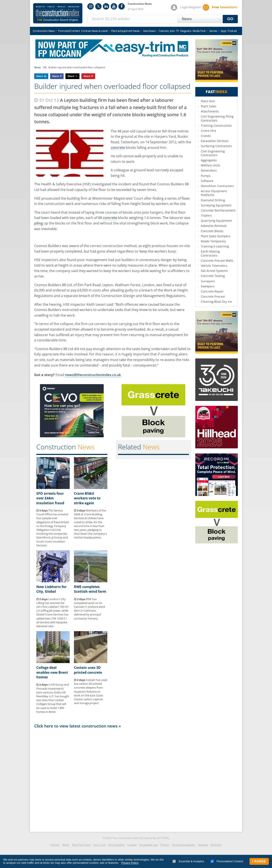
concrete (118, 148)
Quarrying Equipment (216, 221)
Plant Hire (208, 101)
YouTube (114, 6)
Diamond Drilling (213, 200)
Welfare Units (210, 165)
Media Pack (199, 31)
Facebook (122, 6)
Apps (223, 31)
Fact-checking (116, 845)
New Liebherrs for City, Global (51, 589)
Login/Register (191, 7)
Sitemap (203, 845)
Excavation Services (215, 141)
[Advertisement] (113, 779)
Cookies (132, 845)
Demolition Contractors (217, 186)
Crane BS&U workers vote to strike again (87, 498)
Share (40, 76)
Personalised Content (227, 861)
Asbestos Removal (214, 226)
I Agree (259, 861)
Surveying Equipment (216, 205)
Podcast (232, 31)
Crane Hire (208, 131)
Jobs (172, 31)
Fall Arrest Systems (214, 271)
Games (213, 31)
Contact (55, 845)
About (66, 845)
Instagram (91, 6)
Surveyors (208, 281)
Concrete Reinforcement (218, 210)
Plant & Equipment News (125, 31)
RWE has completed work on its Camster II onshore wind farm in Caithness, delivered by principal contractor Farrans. (89, 609)
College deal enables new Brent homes (52, 672)
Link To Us (100, 845)
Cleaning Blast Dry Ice (216, 302)
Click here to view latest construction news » (78, 726)
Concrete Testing (213, 276)
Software (207, 181)
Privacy (165, 845)
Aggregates (209, 160)
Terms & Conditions (184, 845)
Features (164, 31)
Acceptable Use (149, 845)
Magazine (186, 31)
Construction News (44, 31)
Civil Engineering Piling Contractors (217, 118)
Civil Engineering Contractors (213, 153)
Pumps (206, 176)
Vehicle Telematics (214, 266)
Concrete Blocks (212, 231)
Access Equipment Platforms (214, 193)
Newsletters (225, 7)
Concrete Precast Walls (217, 261)
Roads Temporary (213, 241)
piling (39, 223)
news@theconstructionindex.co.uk (93, 375)
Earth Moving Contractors (210, 253)
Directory (216, 845)
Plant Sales (209, 106)
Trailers (206, 215)
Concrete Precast (213, 296)
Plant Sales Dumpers (216, 236)
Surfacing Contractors (216, 146)
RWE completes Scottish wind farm (90, 589)
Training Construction (216, 126)
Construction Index (58, 13)
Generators (209, 170)
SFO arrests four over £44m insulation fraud (50, 498)
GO (230, 19)
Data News (149, 31)
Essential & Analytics (188, 861)
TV (177, 31)
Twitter (98, 6)
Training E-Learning (215, 246)
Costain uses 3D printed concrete (88, 670)
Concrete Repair (212, 291)
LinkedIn (106, 6)
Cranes (206, 136)
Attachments (210, 111)
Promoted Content (69, 31)
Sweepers (208, 286)
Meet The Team (81, 845)
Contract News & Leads (94, 31)
